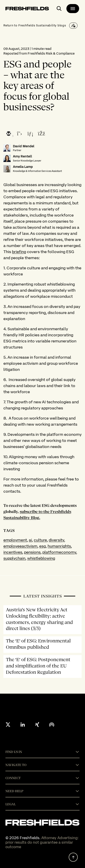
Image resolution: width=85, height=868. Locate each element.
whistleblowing (41, 558)
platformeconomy (59, 552)
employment (15, 540)
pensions (32, 552)
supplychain (14, 558)
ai (30, 540)
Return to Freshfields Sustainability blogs (35, 25)
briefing (19, 252)
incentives (13, 552)
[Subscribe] (73, 26)
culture (40, 540)
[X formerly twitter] (8, 725)
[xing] (37, 725)
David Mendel (24, 146)
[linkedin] (30, 134)
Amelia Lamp (23, 167)
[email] (8, 134)
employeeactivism (20, 546)
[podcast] (52, 725)
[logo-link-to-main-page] (27, 9)
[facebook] (41, 134)
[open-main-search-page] (59, 9)
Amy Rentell (22, 156)
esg (42, 546)
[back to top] (73, 857)
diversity (56, 540)
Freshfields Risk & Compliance (51, 53)
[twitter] (19, 134)
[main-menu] (73, 9)
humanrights (59, 546)
